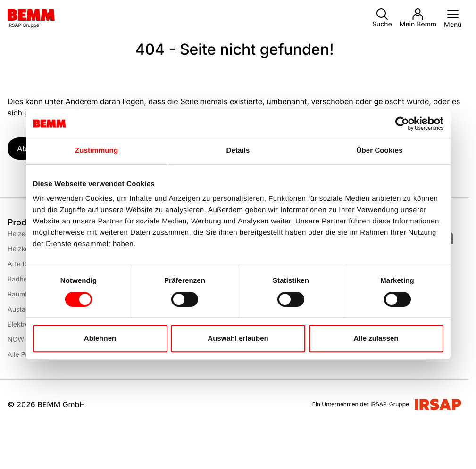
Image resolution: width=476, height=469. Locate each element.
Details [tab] (238, 151)
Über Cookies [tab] (380, 151)
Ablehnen (100, 338)
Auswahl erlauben (238, 338)
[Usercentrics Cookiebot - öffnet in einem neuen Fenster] (402, 123)
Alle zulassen (376, 338)
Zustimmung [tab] (96, 151)
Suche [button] (382, 18)
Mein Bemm (418, 18)
